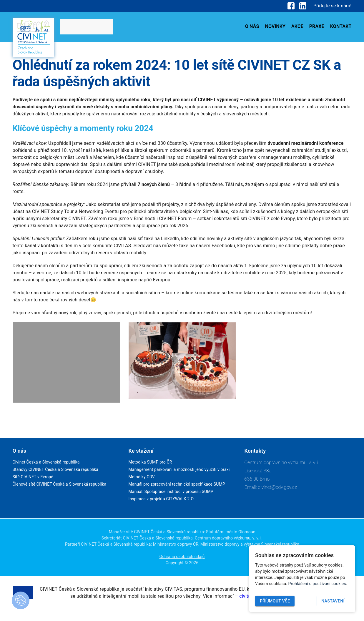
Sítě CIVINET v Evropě (33, 477)
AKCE (297, 26)
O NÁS (252, 26)
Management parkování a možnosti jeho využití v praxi (179, 469)
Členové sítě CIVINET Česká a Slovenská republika (60, 484)
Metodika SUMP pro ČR (150, 462)
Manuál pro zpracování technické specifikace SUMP (177, 484)
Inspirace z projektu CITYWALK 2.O (161, 499)
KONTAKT (341, 26)
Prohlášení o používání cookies (317, 584)
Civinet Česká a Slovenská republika (46, 462)
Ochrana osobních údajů (182, 557)
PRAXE (317, 26)
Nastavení (333, 601)
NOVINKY (275, 26)
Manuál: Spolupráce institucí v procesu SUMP (171, 492)
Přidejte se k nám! (333, 6)
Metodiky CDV (142, 477)
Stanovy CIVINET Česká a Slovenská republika (56, 469)
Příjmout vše (275, 601)
